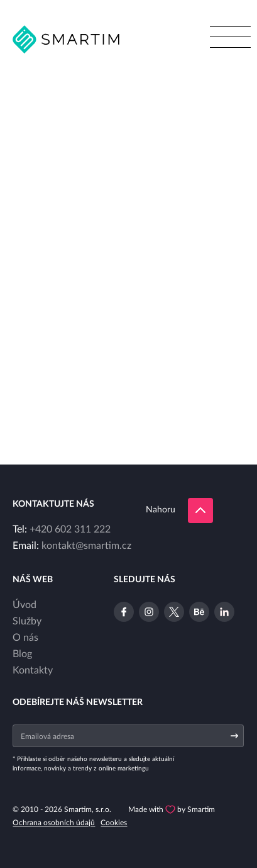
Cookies (114, 823)
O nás (25, 638)
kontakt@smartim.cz (86, 546)
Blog (22, 654)
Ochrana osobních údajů (54, 823)
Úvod (25, 605)
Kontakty (33, 670)
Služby (27, 621)
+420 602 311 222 (70, 529)
